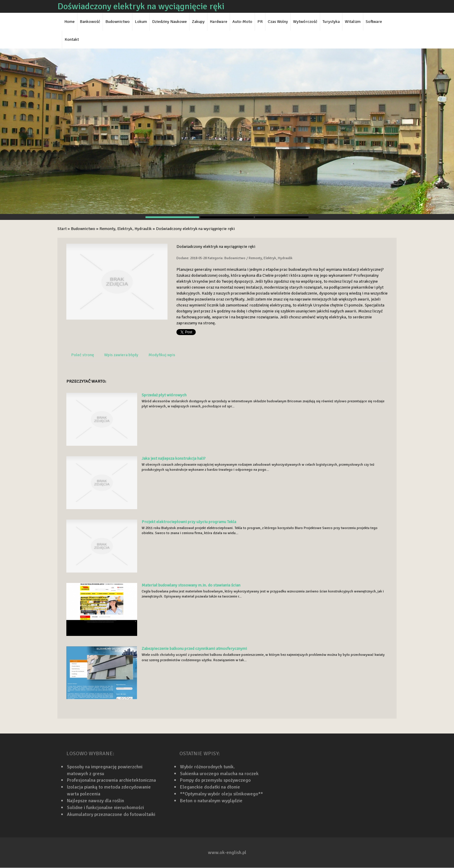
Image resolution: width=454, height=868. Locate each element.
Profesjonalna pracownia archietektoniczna (111, 780)
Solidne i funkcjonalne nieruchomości (105, 808)
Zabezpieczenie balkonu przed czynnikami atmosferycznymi (194, 649)
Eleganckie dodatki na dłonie (210, 787)
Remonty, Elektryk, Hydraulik (126, 229)
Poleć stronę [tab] (83, 355)
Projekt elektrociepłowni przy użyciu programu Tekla (189, 522)
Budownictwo (83, 229)
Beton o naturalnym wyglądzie (211, 801)
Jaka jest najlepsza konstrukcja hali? (174, 458)
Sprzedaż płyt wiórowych (164, 395)
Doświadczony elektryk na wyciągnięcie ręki (195, 229)
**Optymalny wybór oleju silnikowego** (221, 794)
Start (62, 229)
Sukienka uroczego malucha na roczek (219, 774)
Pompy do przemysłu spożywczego (215, 780)
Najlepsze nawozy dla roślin (96, 801)
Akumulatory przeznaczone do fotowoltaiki (111, 814)
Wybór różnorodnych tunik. (207, 767)
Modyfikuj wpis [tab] (162, 355)
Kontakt (72, 39)
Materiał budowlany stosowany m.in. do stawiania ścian (191, 585)
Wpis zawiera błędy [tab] (121, 355)
